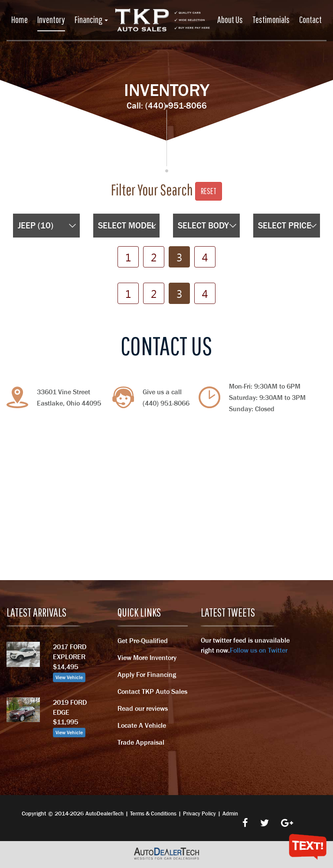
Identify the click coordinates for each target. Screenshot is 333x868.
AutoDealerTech (104, 814)
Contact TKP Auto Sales (152, 691)
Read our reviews (143, 708)
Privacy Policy (199, 814)
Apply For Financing (147, 674)
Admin (230, 814)
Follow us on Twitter (259, 650)
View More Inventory (147, 657)
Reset (209, 191)
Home (20, 19)
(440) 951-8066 (176, 106)
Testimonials (271, 19)
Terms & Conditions (153, 814)
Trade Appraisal (141, 742)
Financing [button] (91, 19)
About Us (230, 19)
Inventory (51, 19)
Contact (310, 19)
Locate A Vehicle (142, 725)
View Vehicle (69, 677)
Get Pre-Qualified (143, 640)
